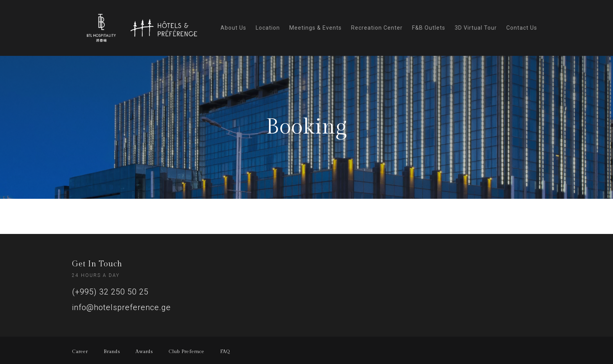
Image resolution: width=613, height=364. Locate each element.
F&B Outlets (429, 28)
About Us (233, 28)
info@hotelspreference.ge (121, 307)
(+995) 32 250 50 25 (110, 292)
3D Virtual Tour (476, 28)
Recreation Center (377, 28)
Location (268, 28)
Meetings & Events (315, 28)
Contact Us (522, 28)
